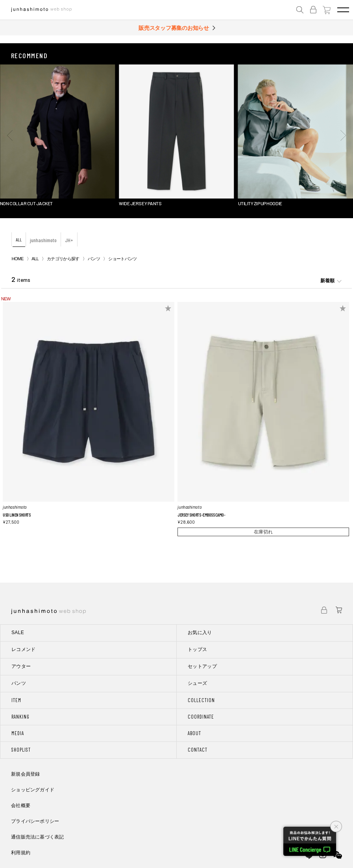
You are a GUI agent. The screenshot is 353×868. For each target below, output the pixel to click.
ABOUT (194, 733)
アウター (21, 666)
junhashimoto (43, 240)
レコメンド (24, 649)
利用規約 (21, 853)
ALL (19, 239)
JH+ (69, 240)
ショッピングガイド (33, 790)
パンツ (94, 259)
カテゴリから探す (63, 259)
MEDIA (18, 733)
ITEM (16, 700)
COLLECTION (201, 700)
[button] (10, 135)
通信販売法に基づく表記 (38, 837)
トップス (197, 649)
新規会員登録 (25, 774)
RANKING (20, 717)
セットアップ (202, 666)
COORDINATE (201, 717)
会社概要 (21, 805)
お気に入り (200, 633)
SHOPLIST (21, 750)
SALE (18, 633)
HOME (17, 259)
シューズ (197, 683)
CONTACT (198, 750)
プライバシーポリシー (35, 821)
